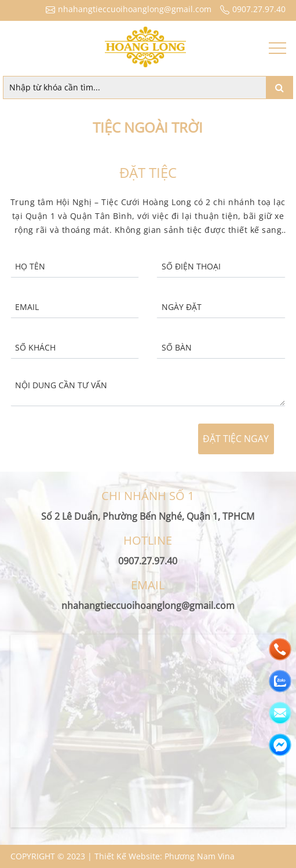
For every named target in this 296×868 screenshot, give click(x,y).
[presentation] (84, 440)
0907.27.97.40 (251, 9)
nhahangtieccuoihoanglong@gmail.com (127, 9)
